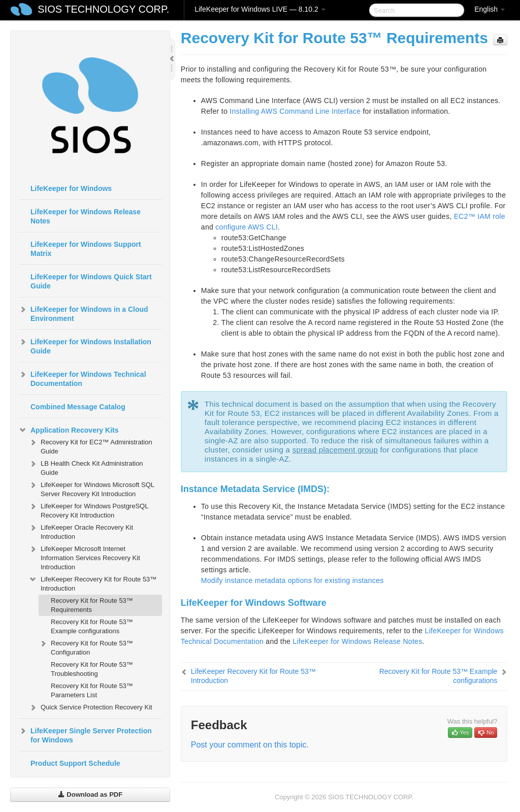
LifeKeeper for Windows (71, 188)
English (490, 9)
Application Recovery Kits (69, 430)
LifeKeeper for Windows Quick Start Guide (91, 281)
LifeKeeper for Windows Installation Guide (85, 345)
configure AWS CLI (247, 227)
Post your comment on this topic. (250, 745)
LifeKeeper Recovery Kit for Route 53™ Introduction (92, 583)
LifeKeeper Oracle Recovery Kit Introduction (81, 531)
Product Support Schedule (75, 763)
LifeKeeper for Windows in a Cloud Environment (83, 313)
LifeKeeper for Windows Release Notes (86, 216)
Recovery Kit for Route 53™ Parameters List (92, 690)
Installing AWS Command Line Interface (295, 111)
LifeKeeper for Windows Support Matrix (86, 249)
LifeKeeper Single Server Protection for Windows (85, 734)
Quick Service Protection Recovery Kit (90, 707)
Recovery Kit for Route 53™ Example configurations (92, 626)
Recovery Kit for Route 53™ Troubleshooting (92, 669)
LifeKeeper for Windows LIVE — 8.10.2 (260, 9)
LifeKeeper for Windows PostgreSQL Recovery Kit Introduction (88, 510)
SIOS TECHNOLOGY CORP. (103, 9)
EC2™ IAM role (480, 216)
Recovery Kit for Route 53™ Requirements (92, 605)
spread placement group (335, 450)
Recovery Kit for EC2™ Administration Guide (90, 446)
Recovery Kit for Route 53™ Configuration (86, 647)
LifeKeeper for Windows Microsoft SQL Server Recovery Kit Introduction (91, 488)
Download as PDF (90, 794)
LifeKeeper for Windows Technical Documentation (82, 378)
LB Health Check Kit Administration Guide (86, 467)
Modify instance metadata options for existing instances (292, 580)
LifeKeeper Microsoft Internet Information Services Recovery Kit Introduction (84, 557)
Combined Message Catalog (78, 407)
